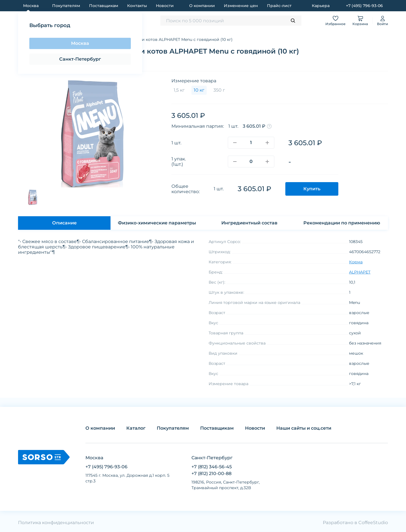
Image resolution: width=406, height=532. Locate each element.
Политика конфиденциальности (56, 523)
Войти (382, 20)
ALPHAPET (360, 272)
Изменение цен (241, 6)
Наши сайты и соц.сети (304, 428)
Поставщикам (104, 6)
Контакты (137, 6)
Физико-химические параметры (157, 223)
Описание (64, 223)
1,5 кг (179, 90)
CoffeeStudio (373, 523)
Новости (165, 6)
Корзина (360, 20)
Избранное (336, 20)
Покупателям (66, 6)
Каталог (136, 428)
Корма (356, 262)
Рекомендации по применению (342, 223)
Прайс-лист (279, 6)
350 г (219, 90)
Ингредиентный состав (249, 223)
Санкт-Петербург (80, 59)
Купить (312, 189)
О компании (202, 6)
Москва (80, 43)
